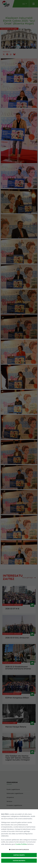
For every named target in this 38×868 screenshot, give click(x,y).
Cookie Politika (21, 844)
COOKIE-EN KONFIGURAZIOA (19, 850)
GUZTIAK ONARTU (19, 855)
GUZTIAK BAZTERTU (19, 861)
